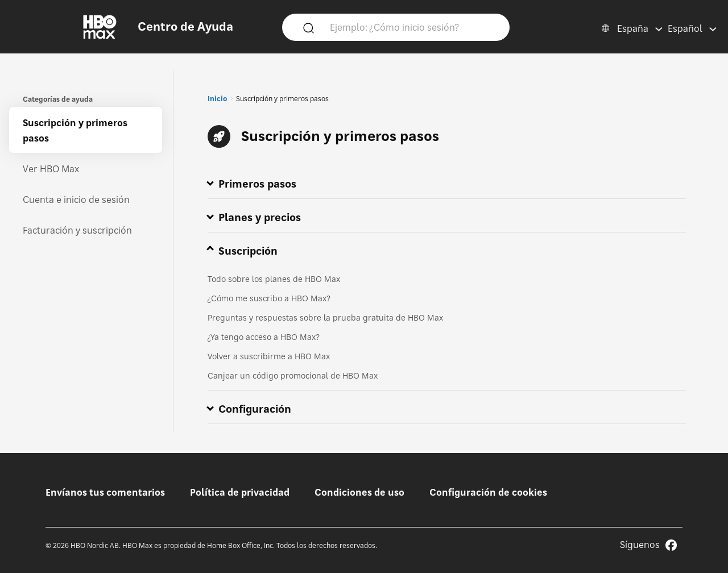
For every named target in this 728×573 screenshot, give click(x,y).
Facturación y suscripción (77, 230)
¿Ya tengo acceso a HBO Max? (264, 337)
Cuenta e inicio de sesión (76, 200)
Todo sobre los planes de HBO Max (274, 279)
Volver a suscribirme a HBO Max (269, 356)
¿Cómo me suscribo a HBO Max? (269, 298)
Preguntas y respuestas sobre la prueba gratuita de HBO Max (325, 317)
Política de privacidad (240, 492)
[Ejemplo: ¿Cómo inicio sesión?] (412, 27)
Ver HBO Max (51, 169)
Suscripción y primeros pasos (75, 130)
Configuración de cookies (488, 492)
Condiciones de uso (359, 492)
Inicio (217, 99)
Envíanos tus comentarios (105, 492)
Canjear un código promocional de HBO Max (293, 375)
